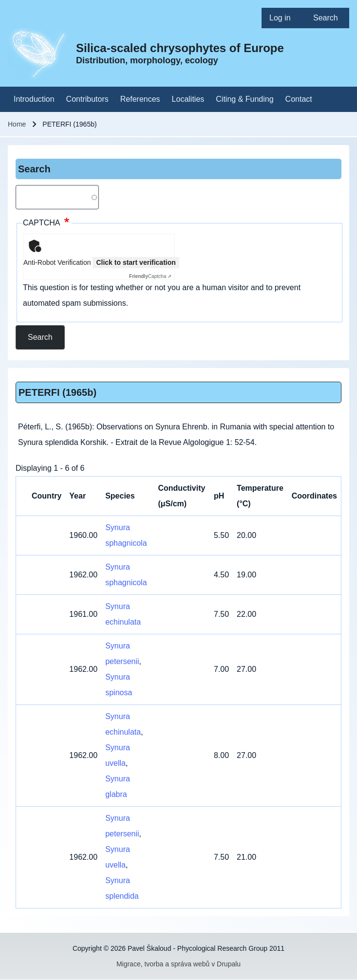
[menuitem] (283, 18)
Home (17, 124)
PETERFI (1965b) (57, 392)
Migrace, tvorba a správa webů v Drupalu (178, 964)
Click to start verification (136, 262)
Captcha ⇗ (150, 276)
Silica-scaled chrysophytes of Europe (180, 48)
